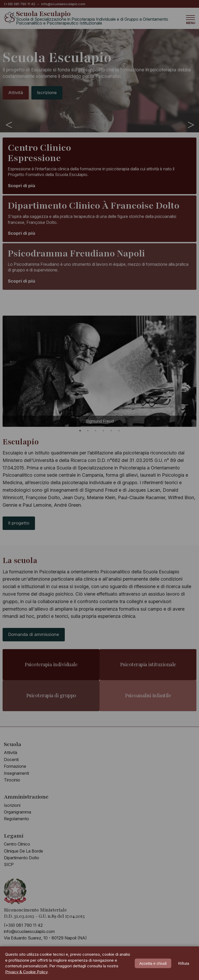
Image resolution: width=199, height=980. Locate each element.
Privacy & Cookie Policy (26, 972)
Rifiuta (184, 963)
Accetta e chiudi (153, 963)
